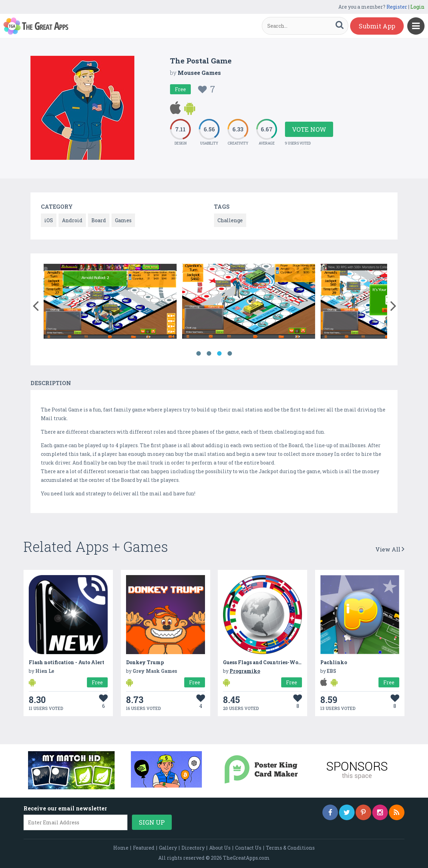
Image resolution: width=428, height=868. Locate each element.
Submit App (377, 26)
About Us (220, 848)
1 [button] (198, 354)
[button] (35, 304)
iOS (49, 220)
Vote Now (309, 129)
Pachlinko (334, 662)
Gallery (168, 848)
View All (390, 549)
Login (417, 7)
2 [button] (209, 354)
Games (123, 220)
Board (99, 220)
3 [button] (219, 354)
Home (121, 848)
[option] (110, 302)
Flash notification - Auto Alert (66, 662)
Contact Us (248, 848)
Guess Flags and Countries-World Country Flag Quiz (288, 662)
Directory (193, 848)
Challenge (230, 220)
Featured (144, 848)
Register (397, 7)
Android (72, 220)
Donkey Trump (145, 662)
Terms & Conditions (290, 848)
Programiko (245, 671)
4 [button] (230, 354)
